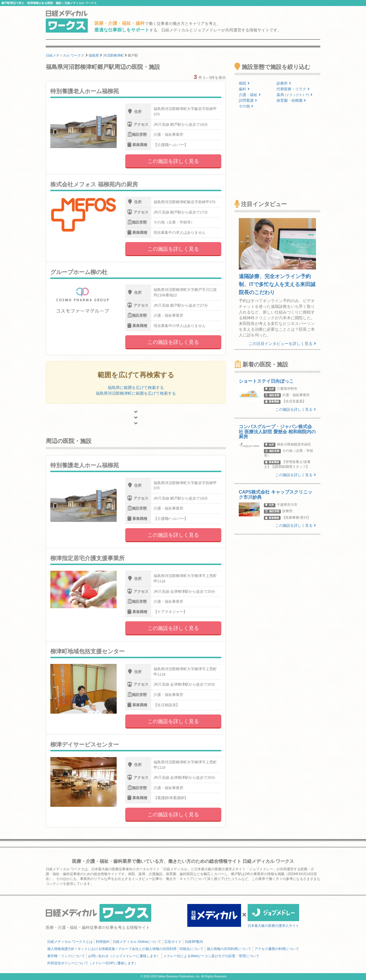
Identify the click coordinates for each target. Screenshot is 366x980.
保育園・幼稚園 (291, 100)
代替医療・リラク (293, 89)
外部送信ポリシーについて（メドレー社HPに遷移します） (93, 963)
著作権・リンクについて (66, 956)
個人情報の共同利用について (229, 949)
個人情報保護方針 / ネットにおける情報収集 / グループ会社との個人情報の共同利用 (112, 949)
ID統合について (192, 949)
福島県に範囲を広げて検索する (136, 388)
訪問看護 (248, 100)
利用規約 (103, 942)
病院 (244, 83)
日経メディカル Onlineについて (137, 942)
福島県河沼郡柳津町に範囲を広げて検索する (136, 393)
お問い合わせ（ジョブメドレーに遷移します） (124, 956)
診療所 (284, 83)
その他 (246, 106)
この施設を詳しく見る (173, 161)
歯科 (244, 89)
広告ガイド (173, 942)
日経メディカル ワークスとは (70, 942)
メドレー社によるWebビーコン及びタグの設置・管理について (211, 956)
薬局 (295, 95)
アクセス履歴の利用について (277, 949)
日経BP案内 (194, 942)
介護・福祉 (250, 95)
